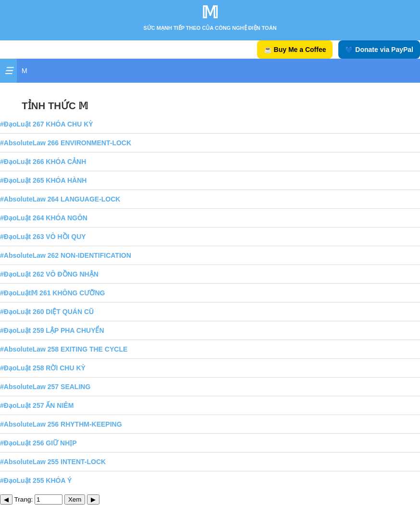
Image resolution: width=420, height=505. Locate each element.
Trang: (39, 499)
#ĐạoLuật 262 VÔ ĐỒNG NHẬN (49, 274)
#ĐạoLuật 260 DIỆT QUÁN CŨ (47, 312)
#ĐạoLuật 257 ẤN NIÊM (37, 405)
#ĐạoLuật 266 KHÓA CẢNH (43, 162)
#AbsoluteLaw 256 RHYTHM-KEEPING (61, 424)
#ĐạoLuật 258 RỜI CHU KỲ (43, 368)
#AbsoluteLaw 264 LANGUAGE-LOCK (60, 199)
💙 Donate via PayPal (379, 50)
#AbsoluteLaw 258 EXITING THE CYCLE (64, 349)
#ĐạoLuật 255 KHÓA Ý (36, 480)
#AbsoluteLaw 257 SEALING (45, 387)
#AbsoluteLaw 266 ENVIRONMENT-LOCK (66, 143)
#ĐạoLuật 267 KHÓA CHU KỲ (47, 124)
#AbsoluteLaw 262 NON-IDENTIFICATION (66, 255)
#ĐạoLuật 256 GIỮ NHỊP (38, 443)
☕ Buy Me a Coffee (295, 50)
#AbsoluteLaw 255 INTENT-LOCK (53, 462)
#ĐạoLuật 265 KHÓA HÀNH (43, 180)
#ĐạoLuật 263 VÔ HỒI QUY (43, 237)
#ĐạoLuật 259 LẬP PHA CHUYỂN (52, 330)
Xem (75, 499)
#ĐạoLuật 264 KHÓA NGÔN (44, 218)
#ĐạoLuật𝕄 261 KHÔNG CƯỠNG (52, 293)
